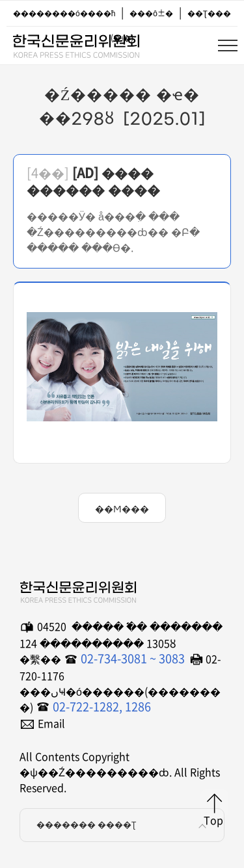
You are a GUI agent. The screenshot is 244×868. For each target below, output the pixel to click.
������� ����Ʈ (124, 825)
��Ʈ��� (209, 13)
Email (51, 723)
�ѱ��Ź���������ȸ (75, 44)
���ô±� (151, 13)
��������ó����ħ (64, 13)
